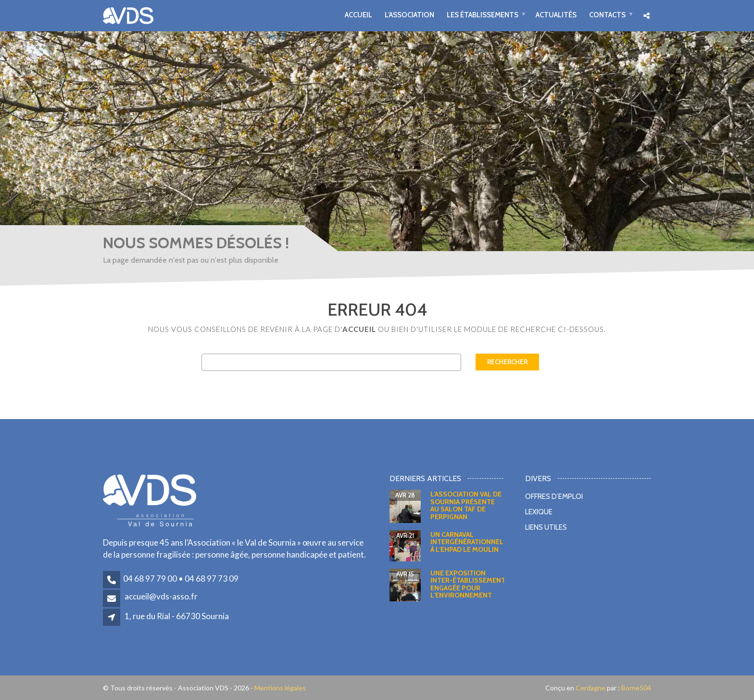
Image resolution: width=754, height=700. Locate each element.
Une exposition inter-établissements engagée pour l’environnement (470, 584)
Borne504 (635, 688)
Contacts (607, 15)
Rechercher (507, 362)
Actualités (556, 15)
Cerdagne (591, 688)
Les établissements (483, 15)
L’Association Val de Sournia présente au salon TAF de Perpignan (466, 505)
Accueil (358, 15)
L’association (409, 15)
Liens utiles (546, 527)
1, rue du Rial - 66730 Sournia (177, 616)
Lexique (539, 512)
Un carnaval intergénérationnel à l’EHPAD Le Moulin (467, 542)
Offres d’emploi (554, 496)
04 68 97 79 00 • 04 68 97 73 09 (181, 579)
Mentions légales (280, 688)
